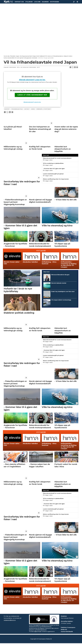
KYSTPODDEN (54, 2)
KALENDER (45, 2)
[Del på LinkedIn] (75, 67)
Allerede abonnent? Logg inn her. (32, 80)
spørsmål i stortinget (44, 109)
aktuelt (27, 109)
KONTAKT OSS (19, 2)
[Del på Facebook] (70, 67)
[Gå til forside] (8, 2)
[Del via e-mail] (77, 67)
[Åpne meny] (77, 2)
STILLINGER (29, 2)
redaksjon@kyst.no (10, 620)
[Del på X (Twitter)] (73, 67)
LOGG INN (37, 2)
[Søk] (74, 2)
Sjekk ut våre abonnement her (32, 95)
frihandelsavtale (17, 109)
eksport (7, 109)
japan (33, 109)
